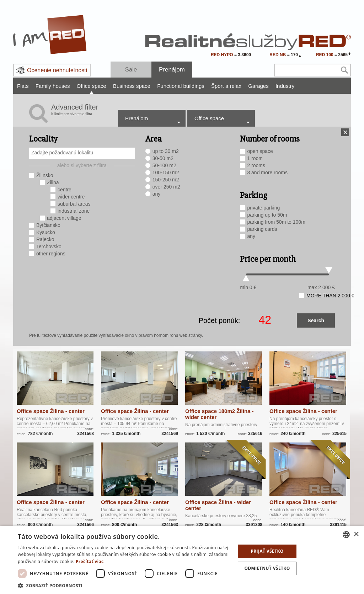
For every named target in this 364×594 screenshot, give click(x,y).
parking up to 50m (267, 215)
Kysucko (46, 232)
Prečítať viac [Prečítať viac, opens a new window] (90, 561)
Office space (92, 86)
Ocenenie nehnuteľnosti (57, 70)
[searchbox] (83, 153)
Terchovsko (49, 246)
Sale (131, 70)
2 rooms (256, 165)
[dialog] (182, 560)
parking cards (262, 229)
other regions (51, 254)
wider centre (71, 197)
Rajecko (45, 239)
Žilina (53, 182)
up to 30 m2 (166, 151)
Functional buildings (181, 86)
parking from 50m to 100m (276, 222)
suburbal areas (74, 204)
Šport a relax (226, 86)
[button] (123, 585)
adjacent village (64, 218)
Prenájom (172, 70)
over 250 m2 (166, 187)
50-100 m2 (164, 165)
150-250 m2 (166, 180)
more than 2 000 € (330, 296)
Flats (23, 86)
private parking (263, 208)
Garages (258, 86)
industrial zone (74, 211)
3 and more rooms (267, 173)
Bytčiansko (48, 225)
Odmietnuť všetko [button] (267, 568)
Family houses (53, 86)
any (157, 194)
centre (65, 190)
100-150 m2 (166, 173)
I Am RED (50, 35)
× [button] (356, 534)
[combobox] (82, 153)
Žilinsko (45, 175)
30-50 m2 (163, 158)
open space (260, 151)
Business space (132, 86)
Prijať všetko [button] (267, 551)
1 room (255, 158)
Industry (285, 86)
